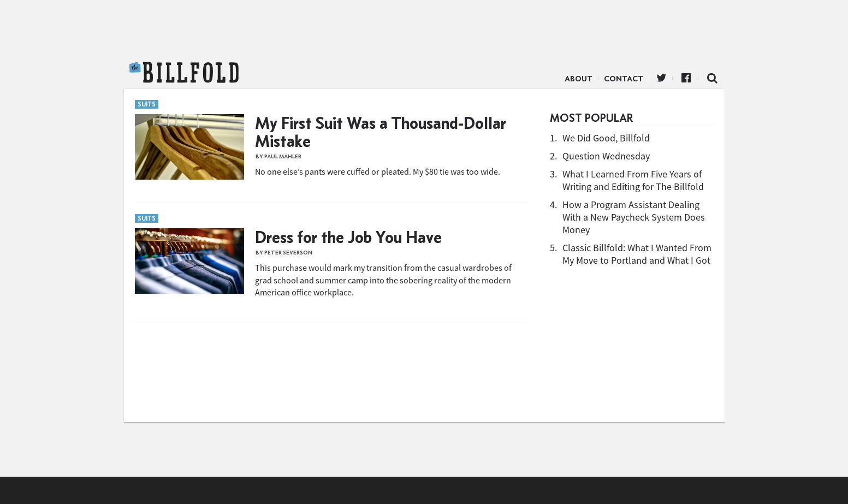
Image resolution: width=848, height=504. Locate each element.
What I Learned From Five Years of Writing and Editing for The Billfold (633, 180)
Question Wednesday (606, 156)
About (579, 79)
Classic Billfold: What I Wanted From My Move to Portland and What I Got (637, 254)
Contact (624, 79)
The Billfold (184, 73)
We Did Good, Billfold (606, 138)
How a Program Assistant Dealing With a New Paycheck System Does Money (634, 217)
